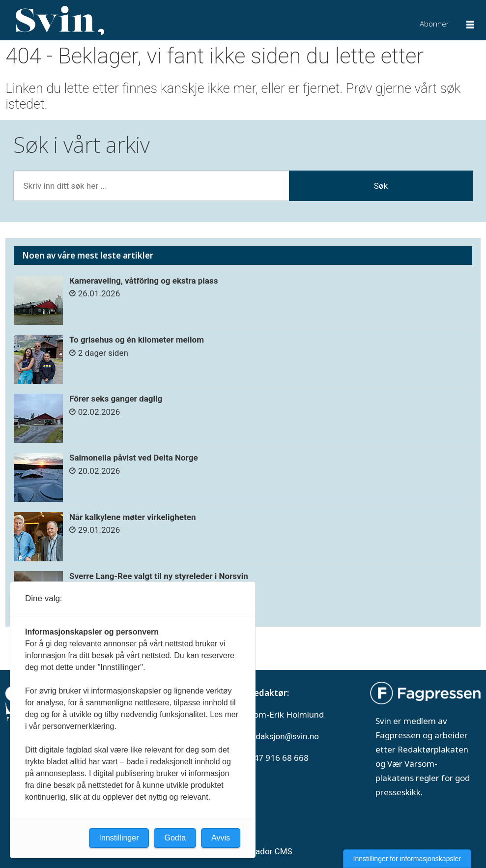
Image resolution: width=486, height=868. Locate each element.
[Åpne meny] (470, 26)
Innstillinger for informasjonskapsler (407, 859)
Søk (381, 186)
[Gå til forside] (60, 21)
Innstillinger (119, 838)
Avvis (221, 838)
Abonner (434, 24)
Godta (175, 838)
